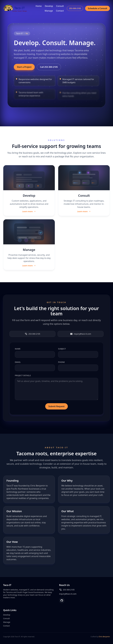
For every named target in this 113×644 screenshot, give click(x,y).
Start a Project (24, 67)
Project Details (23, 375)
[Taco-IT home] (16, 8)
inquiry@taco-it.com (81, 334)
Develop (49, 6)
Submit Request (56, 406)
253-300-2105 (75, 8)
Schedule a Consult (97, 8)
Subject (62, 349)
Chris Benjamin (104, 637)
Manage (49, 11)
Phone (61, 362)
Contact (60, 11)
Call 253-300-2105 (49, 67)
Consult (60, 6)
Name (18, 349)
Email (18, 362)
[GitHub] (62, 600)
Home (39, 6)
